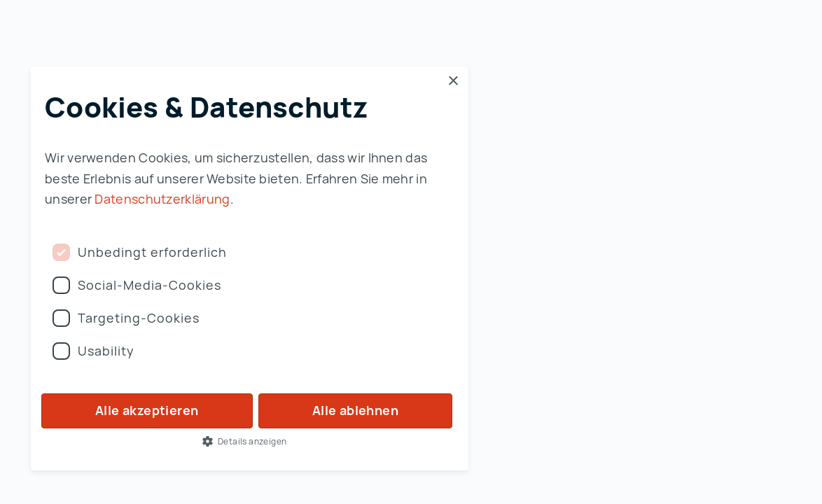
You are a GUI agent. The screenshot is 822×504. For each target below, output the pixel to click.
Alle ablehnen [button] (355, 410)
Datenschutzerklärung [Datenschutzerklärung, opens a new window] (162, 199)
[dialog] (250, 268)
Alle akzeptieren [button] (147, 410)
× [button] (453, 82)
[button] (250, 441)
